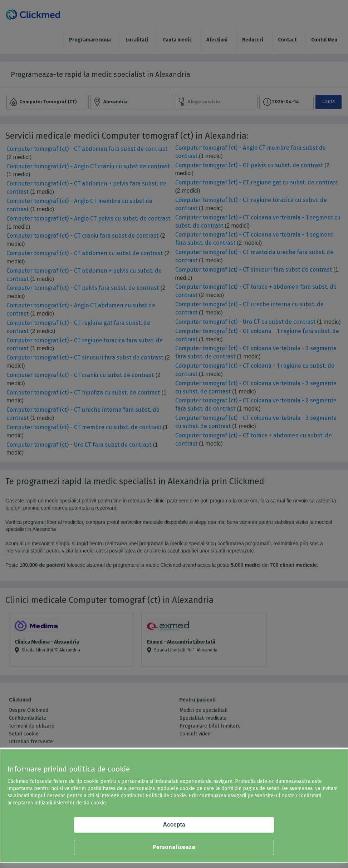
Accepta (174, 825)
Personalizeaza (174, 847)
